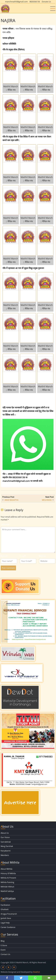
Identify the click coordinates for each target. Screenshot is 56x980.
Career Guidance (8, 927)
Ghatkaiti (5, 909)
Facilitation (5, 905)
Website (42, 556)
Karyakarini (6, 851)
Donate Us (46, 2)
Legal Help (5, 923)
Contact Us (5, 954)
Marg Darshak (7, 846)
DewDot (36, 972)
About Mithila (6, 869)
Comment (6, 525)
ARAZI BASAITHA (11, 500)
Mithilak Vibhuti (7, 887)
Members (5, 855)
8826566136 (35, 2)
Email (23, 556)
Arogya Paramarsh (9, 914)
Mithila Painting (7, 882)
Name (4, 556)
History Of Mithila (8, 873)
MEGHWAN (47, 500)
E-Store (4, 945)
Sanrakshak (6, 842)
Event (3, 950)
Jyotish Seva (6, 918)
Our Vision (5, 837)
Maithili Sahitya (7, 891)
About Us (5, 833)
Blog (3, 941)
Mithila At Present (8, 878)
